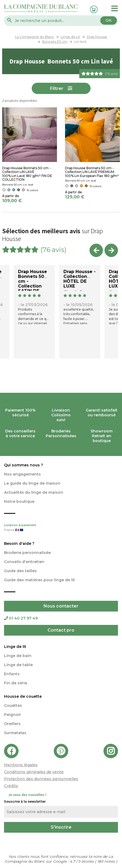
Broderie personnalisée (27, 553)
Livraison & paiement (61, 528)
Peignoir (12, 715)
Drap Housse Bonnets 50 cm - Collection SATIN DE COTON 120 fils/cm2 (33, 286)
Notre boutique (19, 501)
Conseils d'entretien (24, 562)
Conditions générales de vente (34, 772)
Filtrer (57, 88)
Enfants (12, 674)
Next (111, 250)
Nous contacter (61, 606)
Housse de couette (23, 696)
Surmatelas (15, 733)
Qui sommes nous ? (24, 465)
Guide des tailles (20, 571)
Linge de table (18, 665)
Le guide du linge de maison (32, 483)
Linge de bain (18, 656)
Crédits (11, 786)
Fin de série (16, 683)
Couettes (13, 705)
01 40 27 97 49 (21, 618)
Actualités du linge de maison (34, 492)
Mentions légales (21, 765)
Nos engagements (22, 474)
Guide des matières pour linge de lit (40, 580)
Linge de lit (15, 647)
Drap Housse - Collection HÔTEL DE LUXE (80, 279)
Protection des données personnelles (41, 779)
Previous (96, 250)
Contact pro (61, 630)
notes (107, 861)
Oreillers (12, 724)
